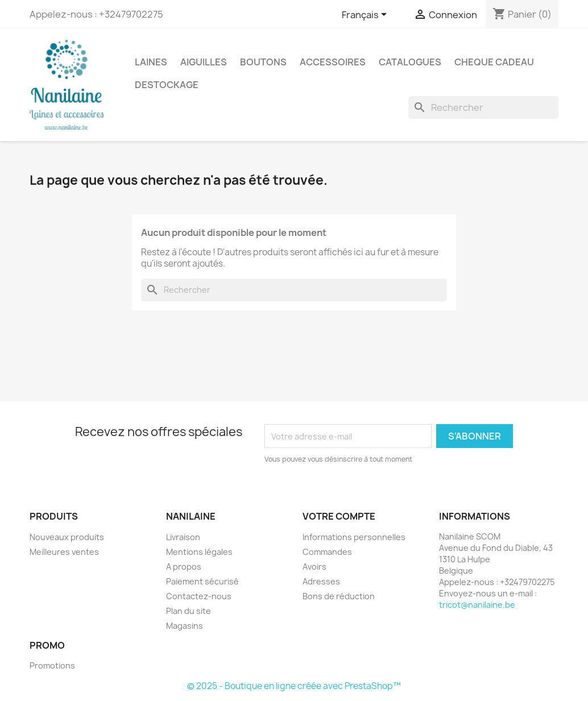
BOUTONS (263, 62)
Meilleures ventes (64, 552)
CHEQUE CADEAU (494, 62)
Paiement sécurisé (202, 581)
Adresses (321, 581)
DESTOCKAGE (167, 85)
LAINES (151, 62)
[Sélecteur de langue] (366, 15)
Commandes (327, 552)
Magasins (185, 626)
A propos (184, 567)
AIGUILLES (204, 62)
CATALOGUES (410, 62)
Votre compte (339, 516)
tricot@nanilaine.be (477, 605)
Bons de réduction (339, 596)
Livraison (183, 537)
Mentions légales (199, 552)
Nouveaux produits (67, 537)
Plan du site (189, 611)
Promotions (52, 665)
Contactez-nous (199, 596)
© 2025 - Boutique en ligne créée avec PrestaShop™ (294, 686)
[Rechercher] (483, 107)
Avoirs (314, 567)
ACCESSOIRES (333, 62)
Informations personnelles (354, 537)
